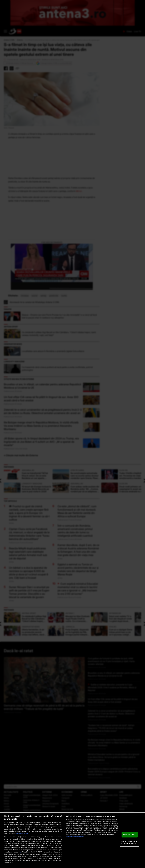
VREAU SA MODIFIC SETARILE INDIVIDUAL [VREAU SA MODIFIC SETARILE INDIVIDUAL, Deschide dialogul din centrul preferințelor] (129, 843)
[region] (72, 840)
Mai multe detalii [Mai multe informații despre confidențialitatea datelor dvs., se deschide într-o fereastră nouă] (22, 833)
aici (20, 852)
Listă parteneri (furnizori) (75, 837)
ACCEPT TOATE (130, 835)
